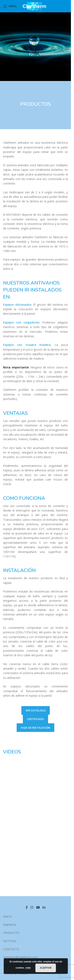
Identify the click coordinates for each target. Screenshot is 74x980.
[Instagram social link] (32, 907)
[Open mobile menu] (10, 6)
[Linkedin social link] (44, 907)
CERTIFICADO (35, 719)
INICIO (8, 917)
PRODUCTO (11, 933)
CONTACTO (11, 949)
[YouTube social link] (38, 907)
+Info (28, 968)
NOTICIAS (10, 941)
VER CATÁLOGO (36, 710)
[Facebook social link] (27, 907)
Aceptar (46, 968)
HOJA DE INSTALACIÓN (35, 728)
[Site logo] (35, 6)
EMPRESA (10, 925)
